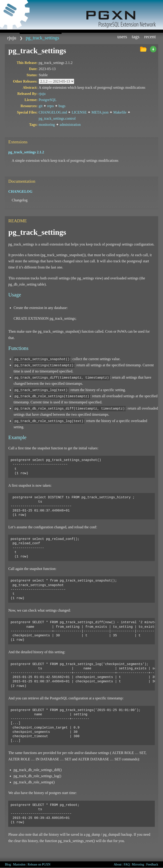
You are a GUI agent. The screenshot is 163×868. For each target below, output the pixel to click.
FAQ (127, 864)
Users (122, 37)
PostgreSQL (47, 100)
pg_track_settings (43, 38)
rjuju (12, 38)
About (118, 864)
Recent (150, 37)
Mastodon (19, 864)
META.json (100, 112)
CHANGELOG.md (53, 112)
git (40, 106)
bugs (62, 106)
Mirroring (138, 864)
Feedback (152, 864)
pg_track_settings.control (57, 118)
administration (70, 125)
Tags (136, 37)
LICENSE (79, 112)
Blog (8, 864)
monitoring (47, 125)
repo (50, 106)
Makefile (120, 112)
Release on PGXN (39, 864)
